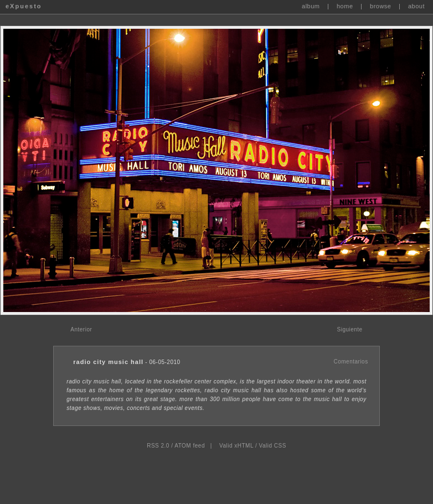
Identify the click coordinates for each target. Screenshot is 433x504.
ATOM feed (190, 446)
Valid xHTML (236, 446)
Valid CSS (272, 446)
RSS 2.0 (158, 446)
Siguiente (349, 329)
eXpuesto (24, 6)
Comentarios (350, 362)
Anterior (81, 329)
